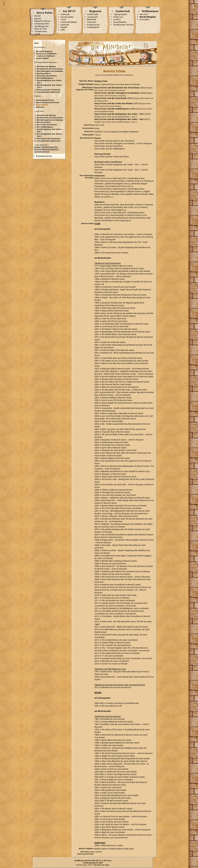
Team (63, 19)
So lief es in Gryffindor (46, 54)
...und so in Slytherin (45, 56)
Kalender (65, 25)
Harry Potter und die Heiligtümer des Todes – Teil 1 (119, 114)
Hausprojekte (67, 17)
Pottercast (118, 17)
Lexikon (117, 19)
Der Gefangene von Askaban (50, 71)
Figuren (38, 18)
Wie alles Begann (44, 51)
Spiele (37, 34)
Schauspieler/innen (45, 100)
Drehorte (40, 107)
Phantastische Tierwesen (49, 90)
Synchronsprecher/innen (48, 102)
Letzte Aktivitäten (69, 22)
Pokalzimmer (93, 25)
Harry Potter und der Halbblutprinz (112, 109)
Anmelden (145, 19)
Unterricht (92, 22)
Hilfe (63, 30)
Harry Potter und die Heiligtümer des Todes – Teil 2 (119, 119)
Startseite (65, 14)
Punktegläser (93, 27)
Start (37, 43)
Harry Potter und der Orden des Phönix (114, 103)
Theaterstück (41, 31)
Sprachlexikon (120, 22)
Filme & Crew (41, 29)
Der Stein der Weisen (46, 66)
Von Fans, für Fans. (102, 865)
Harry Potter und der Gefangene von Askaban (117, 93)
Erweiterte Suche (44, 156)
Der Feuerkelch (44, 73)
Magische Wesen (42, 21)
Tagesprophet (120, 14)
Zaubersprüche (42, 24)
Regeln (64, 27)
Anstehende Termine (123, 25)
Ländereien (92, 17)
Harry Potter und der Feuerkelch (110, 98)
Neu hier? (144, 14)
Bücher (38, 16)
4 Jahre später (42, 58)
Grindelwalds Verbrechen (49, 92)
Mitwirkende (42, 105)
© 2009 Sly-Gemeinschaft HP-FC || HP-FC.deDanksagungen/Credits (93, 862)
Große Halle (93, 14)
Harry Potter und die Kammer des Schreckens (117, 88)
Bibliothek (92, 19)
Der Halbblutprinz (45, 78)
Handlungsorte (41, 26)
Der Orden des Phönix (47, 76)
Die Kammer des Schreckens (50, 69)
